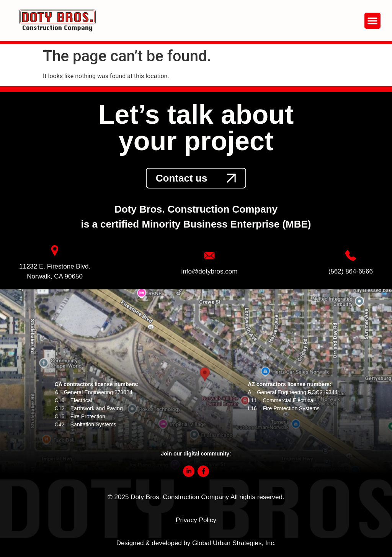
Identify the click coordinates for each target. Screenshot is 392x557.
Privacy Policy (196, 520)
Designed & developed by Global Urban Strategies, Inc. (196, 543)
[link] (196, 178)
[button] (372, 21)
